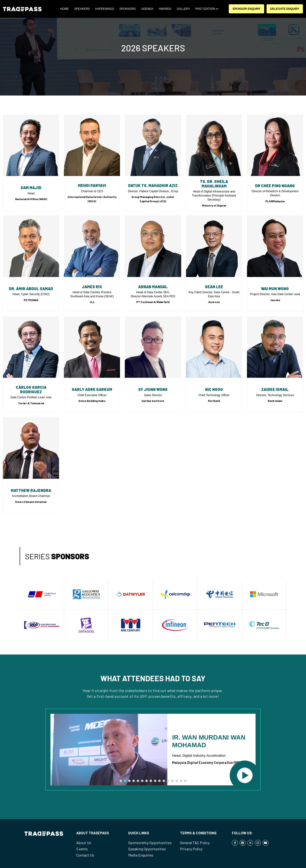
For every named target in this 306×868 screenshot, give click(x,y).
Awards (165, 9)
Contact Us (85, 855)
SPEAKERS (82, 9)
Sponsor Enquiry (246, 9)
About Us (84, 843)
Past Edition (207, 9)
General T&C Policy (195, 843)
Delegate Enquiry (285, 9)
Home (64, 9)
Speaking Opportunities (147, 849)
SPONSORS (128, 9)
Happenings (105, 9)
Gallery (183, 9)
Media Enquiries (141, 855)
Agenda (147, 9)
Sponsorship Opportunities (150, 843)
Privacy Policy (191, 849)
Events (82, 849)
